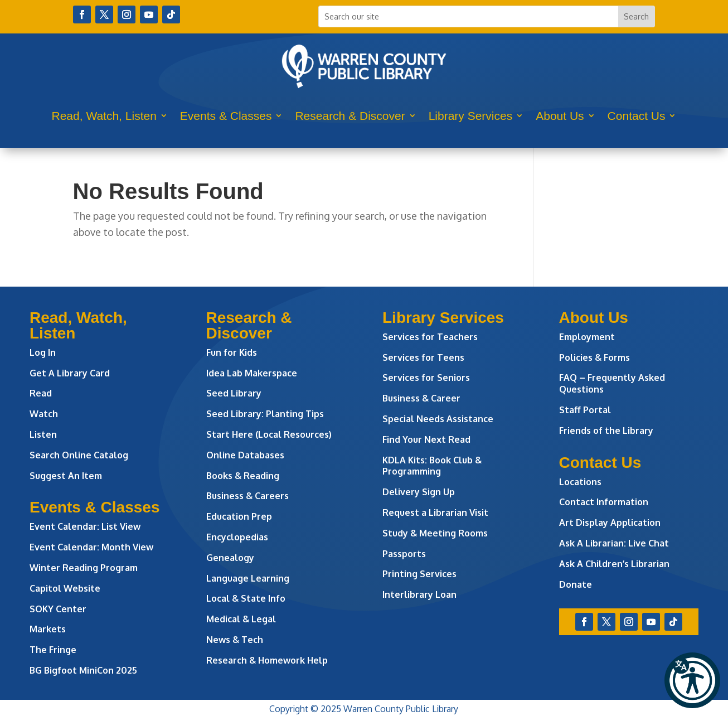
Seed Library (234, 393)
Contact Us (637, 116)
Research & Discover (350, 116)
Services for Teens (423, 357)
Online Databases (245, 455)
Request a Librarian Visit (435, 512)
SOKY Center (58, 609)
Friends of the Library (606, 430)
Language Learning (248, 578)
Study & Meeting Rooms (435, 533)
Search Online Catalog (79, 455)
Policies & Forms (594, 357)
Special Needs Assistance (438, 419)
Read (41, 393)
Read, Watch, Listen (104, 116)
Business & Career (421, 398)
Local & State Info (246, 598)
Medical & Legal (241, 619)
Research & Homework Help (267, 660)
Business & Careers (247, 496)
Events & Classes (226, 116)
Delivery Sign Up (419, 492)
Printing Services (419, 574)
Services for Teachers (430, 337)
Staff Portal (585, 410)
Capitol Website (65, 588)
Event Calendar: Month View (91, 547)
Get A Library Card (70, 373)
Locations (580, 482)
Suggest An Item (66, 476)
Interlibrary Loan (419, 594)
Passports (404, 554)
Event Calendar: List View (85, 526)
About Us (560, 116)
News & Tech (235, 640)
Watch (44, 414)
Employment (587, 337)
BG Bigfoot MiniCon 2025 (83, 670)
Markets (48, 629)
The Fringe (53, 650)
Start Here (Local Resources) (269, 434)
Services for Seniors (426, 378)
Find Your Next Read (426, 439)
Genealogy (230, 558)
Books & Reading (243, 476)
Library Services (471, 116)
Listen (43, 434)
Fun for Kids (232, 352)
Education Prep (239, 516)
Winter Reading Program (85, 568)
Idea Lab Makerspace (252, 373)
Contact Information (604, 502)
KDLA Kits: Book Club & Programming (432, 466)
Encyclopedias (237, 537)
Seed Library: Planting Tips (265, 414)
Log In (43, 352)
